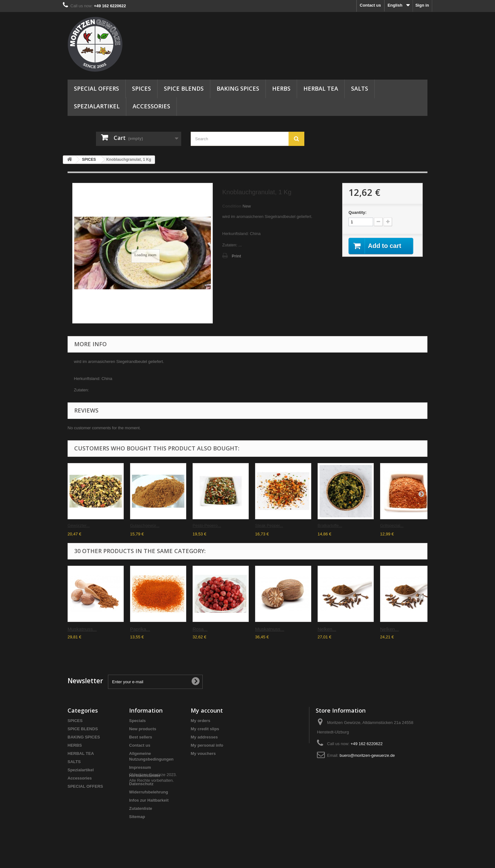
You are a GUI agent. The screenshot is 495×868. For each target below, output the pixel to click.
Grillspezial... (392, 525)
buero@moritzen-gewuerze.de (367, 755)
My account (207, 710)
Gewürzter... (79, 525)
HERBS (281, 88)
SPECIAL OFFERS (96, 88)
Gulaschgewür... (145, 525)
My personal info (207, 745)
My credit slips (205, 729)
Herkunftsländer (145, 776)
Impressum (140, 767)
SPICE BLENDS (184, 88)
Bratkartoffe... (330, 525)
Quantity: (358, 212)
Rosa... (200, 629)
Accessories (151, 106)
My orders (200, 721)
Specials (137, 721)
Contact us (370, 5)
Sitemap (137, 817)
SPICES (141, 88)
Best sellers (141, 737)
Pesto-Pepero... (207, 525)
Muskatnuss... (82, 629)
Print (236, 256)
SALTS (360, 88)
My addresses (204, 737)
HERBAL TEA (321, 88)
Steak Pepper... (269, 525)
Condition (232, 206)
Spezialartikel (97, 106)
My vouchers (203, 753)
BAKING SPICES (238, 88)
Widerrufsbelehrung (149, 792)
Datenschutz (141, 784)
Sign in (422, 5)
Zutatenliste (141, 808)
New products (143, 729)
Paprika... (140, 629)
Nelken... (327, 629)
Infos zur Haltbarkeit (149, 800)
